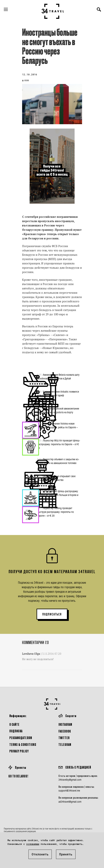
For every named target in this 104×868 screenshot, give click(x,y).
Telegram (65, 744)
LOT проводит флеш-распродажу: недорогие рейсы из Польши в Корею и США (58, 495)
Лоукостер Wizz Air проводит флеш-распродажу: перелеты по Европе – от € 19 (59, 444)
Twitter (64, 738)
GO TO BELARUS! (18, 776)
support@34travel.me (69, 791)
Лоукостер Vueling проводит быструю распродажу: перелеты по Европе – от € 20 (55, 512)
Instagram (65, 724)
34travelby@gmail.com (70, 780)
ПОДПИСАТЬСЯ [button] (52, 614)
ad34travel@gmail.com (70, 802)
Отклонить (40, 854)
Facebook (65, 731)
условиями (33, 844)
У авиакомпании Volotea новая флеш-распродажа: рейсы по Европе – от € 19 (57, 427)
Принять (66, 854)
